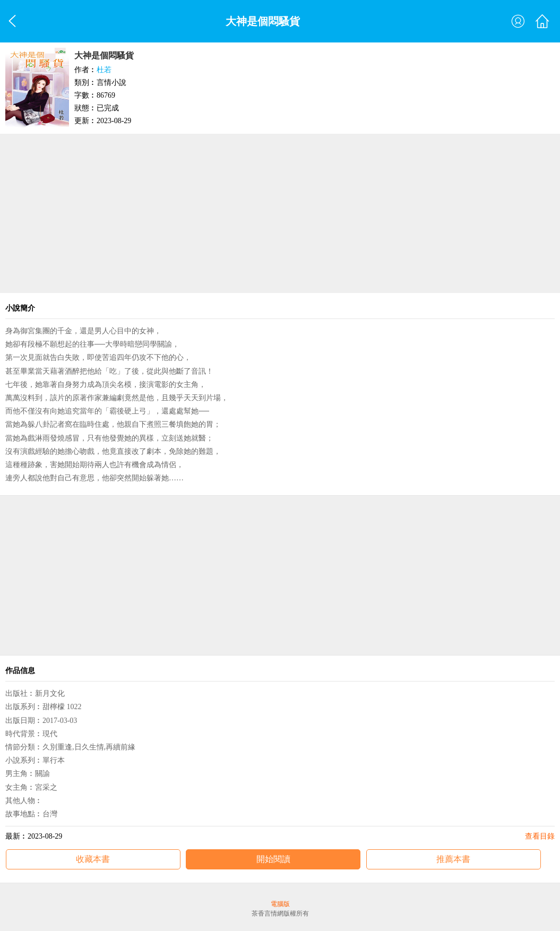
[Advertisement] (280, 213)
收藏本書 (93, 859)
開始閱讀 (273, 859)
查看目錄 (540, 836)
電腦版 (280, 904)
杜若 (104, 70)
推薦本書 (453, 859)
